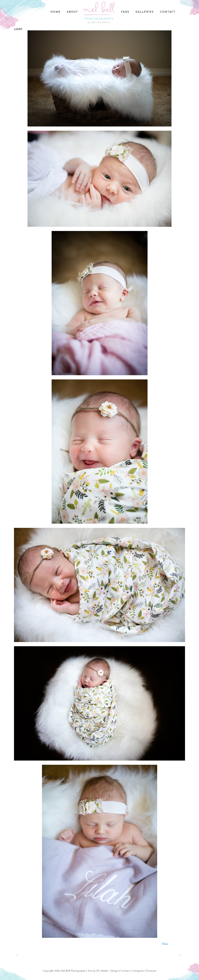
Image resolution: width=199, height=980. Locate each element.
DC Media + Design (107, 971)
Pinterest (151, 971)
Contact (125, 971)
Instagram (138, 971)
